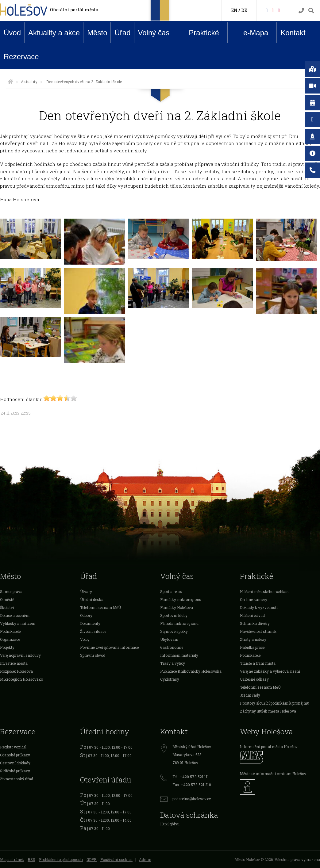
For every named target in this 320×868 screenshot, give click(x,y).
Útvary (86, 591)
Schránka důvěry (255, 623)
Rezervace (21, 57)
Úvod (12, 33)
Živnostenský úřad (17, 779)
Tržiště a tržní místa (258, 663)
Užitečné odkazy (254, 679)
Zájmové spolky (174, 631)
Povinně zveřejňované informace (109, 647)
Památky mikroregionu (181, 599)
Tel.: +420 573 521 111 (191, 777)
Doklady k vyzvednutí (259, 607)
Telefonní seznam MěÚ (100, 607)
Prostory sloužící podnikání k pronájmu (275, 703)
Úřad (122, 33)
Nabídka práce (252, 647)
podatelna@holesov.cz (192, 799)
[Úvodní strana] (10, 82)
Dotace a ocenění (15, 615)
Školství (7, 607)
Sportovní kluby (174, 615)
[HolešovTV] (273, 10)
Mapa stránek (12, 859)
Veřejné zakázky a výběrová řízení (270, 671)
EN (234, 10)
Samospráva (11, 591)
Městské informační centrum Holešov (273, 774)
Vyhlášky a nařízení (18, 623)
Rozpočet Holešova (16, 671)
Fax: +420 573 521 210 (192, 785)
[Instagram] (279, 10)
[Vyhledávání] (311, 11)
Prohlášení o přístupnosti (61, 859)
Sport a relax (171, 591)
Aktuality (29, 82)
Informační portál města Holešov (269, 747)
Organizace (10, 639)
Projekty (7, 647)
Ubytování (169, 639)
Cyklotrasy (170, 679)
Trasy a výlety (173, 663)
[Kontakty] (301, 11)
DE (244, 10)
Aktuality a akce (54, 33)
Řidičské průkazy (15, 771)
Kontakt (293, 33)
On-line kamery (254, 599)
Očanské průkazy (15, 755)
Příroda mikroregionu (179, 623)
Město (97, 33)
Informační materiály (179, 655)
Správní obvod (93, 655)
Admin (145, 859)
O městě (7, 599)
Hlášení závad (252, 615)
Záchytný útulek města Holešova (268, 711)
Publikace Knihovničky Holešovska (191, 671)
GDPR (92, 859)
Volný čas (154, 33)
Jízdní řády (250, 695)
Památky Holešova (177, 607)
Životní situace (93, 631)
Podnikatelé (10, 631)
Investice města (14, 663)
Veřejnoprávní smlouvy (20, 655)
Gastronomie (172, 647)
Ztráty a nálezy (253, 639)
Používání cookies (116, 859)
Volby (85, 639)
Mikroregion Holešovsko (21, 679)
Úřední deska (92, 599)
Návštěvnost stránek (258, 631)
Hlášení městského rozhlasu (265, 591)
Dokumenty (90, 623)
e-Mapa (251, 33)
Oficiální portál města (74, 10)
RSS (31, 859)
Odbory (86, 615)
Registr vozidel (13, 747)
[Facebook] (267, 10)
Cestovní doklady (15, 763)
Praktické (199, 33)
